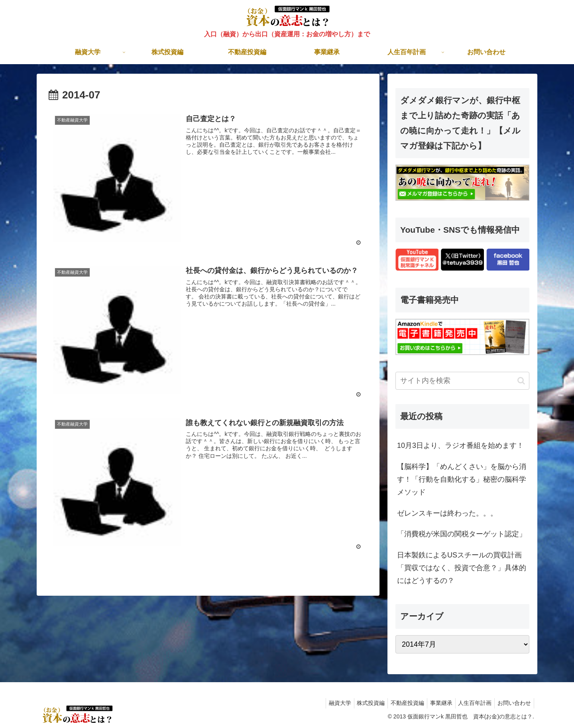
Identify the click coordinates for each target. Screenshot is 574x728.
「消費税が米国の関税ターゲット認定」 (462, 534)
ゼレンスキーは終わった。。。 (447, 513)
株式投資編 (360, 703)
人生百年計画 (471, 703)
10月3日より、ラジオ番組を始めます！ (460, 445)
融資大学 (326, 703)
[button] (521, 381)
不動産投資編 (399, 703)
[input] (462, 381)
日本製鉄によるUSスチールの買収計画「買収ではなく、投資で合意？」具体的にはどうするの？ (462, 568)
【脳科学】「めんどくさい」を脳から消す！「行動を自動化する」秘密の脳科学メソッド (462, 480)
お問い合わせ (513, 703)
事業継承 (435, 703)
